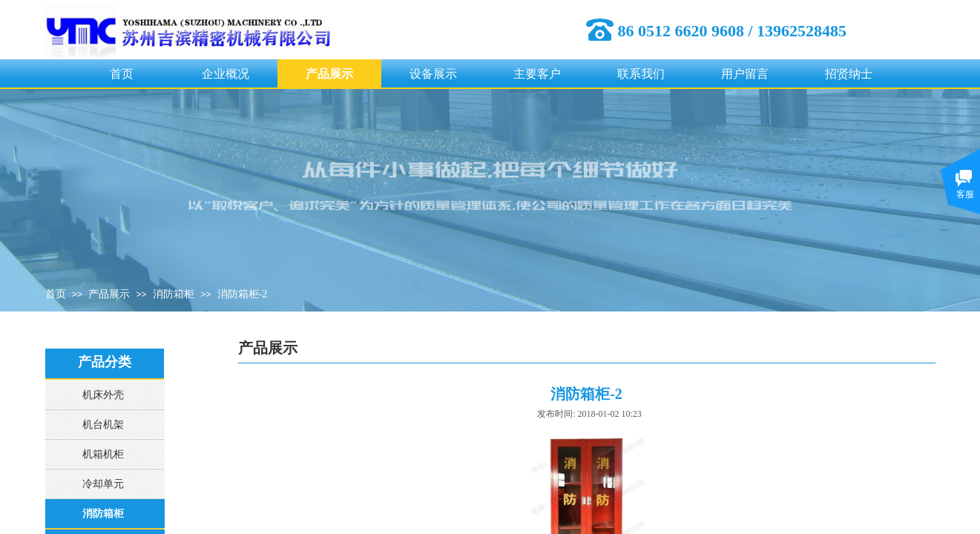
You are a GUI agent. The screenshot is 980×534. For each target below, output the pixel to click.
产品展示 (329, 74)
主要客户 (537, 74)
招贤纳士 (849, 74)
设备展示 (433, 74)
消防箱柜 (174, 294)
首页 (122, 74)
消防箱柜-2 (243, 294)
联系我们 (641, 74)
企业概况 (226, 74)
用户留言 (745, 74)
